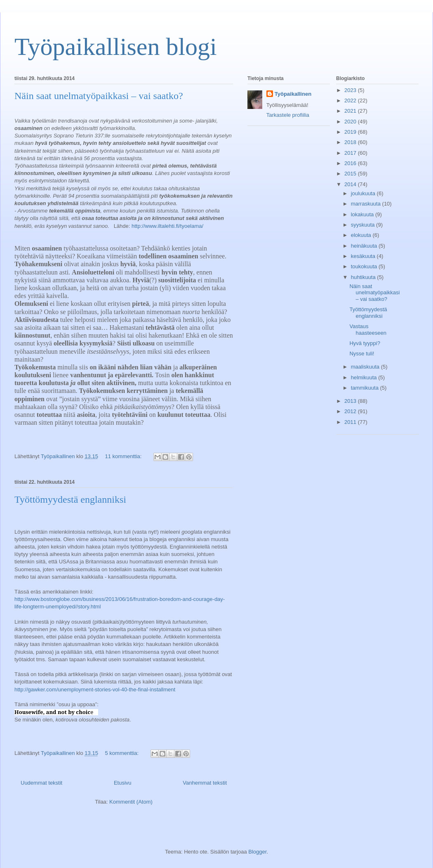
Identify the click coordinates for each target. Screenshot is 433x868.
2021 (351, 111)
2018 (351, 142)
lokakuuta (363, 214)
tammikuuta (366, 388)
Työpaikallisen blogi (116, 47)
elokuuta (362, 235)
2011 (351, 422)
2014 (351, 184)
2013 (351, 401)
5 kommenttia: (123, 753)
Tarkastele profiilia (288, 115)
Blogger (257, 852)
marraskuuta (367, 204)
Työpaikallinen (293, 94)
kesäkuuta (364, 256)
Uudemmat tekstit (41, 783)
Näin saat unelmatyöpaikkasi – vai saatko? (99, 96)
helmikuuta (365, 377)
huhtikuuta (364, 277)
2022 (351, 101)
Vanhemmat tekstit (205, 783)
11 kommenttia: (124, 456)
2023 (351, 90)
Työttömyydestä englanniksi (70, 499)
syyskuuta (364, 225)
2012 (351, 411)
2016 (351, 163)
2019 (351, 132)
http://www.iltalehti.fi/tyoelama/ (167, 226)
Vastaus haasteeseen (368, 330)
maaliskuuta (366, 367)
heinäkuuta (365, 246)
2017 (351, 153)
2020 (351, 122)
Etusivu (123, 783)
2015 (351, 174)
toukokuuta (365, 266)
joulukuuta (364, 193)
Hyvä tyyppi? (365, 343)
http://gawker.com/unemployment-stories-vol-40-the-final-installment (95, 689)
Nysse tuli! (362, 354)
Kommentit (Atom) (131, 802)
